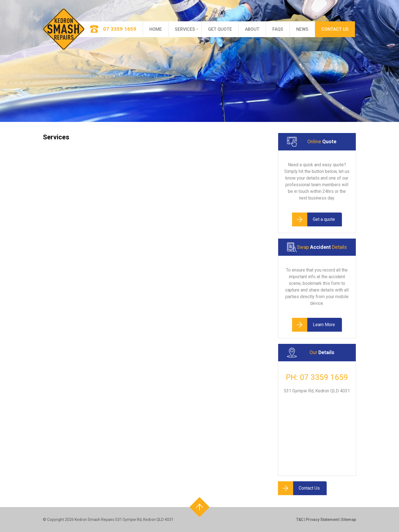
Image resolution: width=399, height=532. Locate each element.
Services (185, 29)
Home (156, 29)
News (302, 29)
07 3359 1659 (324, 377)
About (252, 29)
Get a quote (314, 219)
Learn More (314, 325)
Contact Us (335, 29)
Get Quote (220, 29)
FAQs (278, 29)
